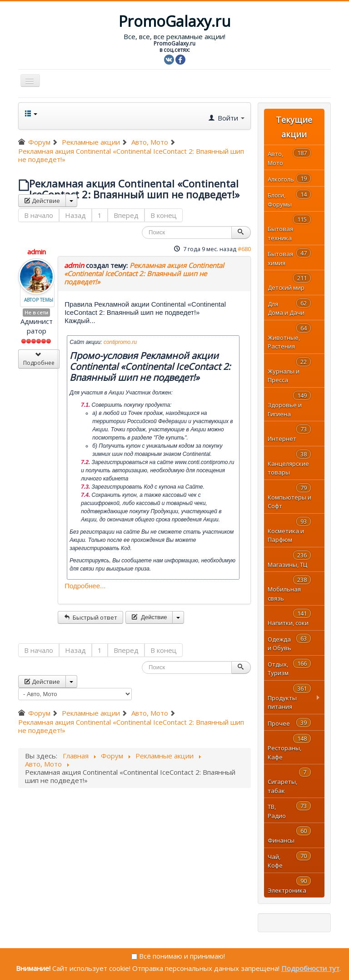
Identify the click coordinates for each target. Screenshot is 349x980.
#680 (244, 249)
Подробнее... (85, 586)
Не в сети (36, 312)
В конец (164, 215)
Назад (75, 215)
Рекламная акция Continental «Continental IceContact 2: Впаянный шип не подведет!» (144, 273)
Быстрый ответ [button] (90, 617)
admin (37, 252)
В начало (39, 215)
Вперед (126, 215)
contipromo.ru (120, 342)
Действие (42, 201)
